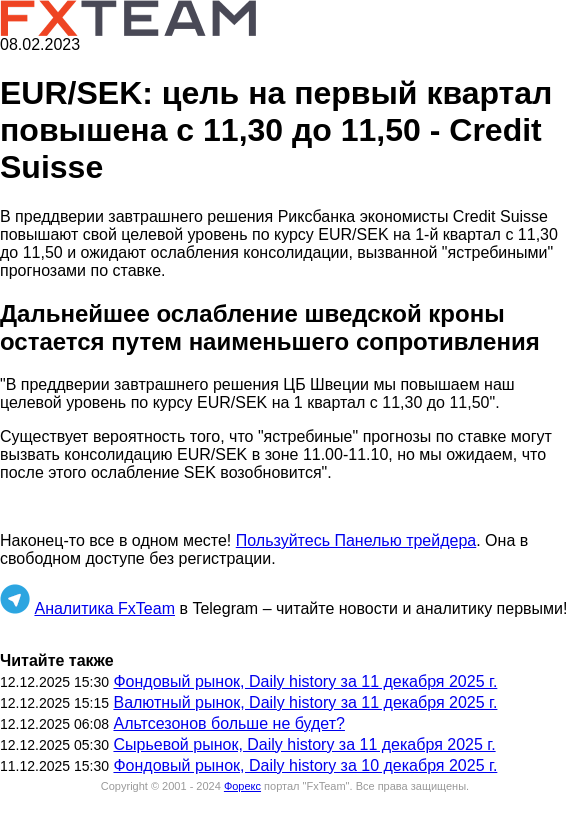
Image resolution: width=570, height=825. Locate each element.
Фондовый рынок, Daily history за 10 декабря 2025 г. (305, 765)
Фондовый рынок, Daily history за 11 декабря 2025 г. (305, 681)
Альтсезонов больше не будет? (228, 723)
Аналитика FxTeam (104, 608)
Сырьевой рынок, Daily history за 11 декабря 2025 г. (304, 744)
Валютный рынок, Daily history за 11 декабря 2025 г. (305, 702)
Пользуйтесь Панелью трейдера (356, 540)
